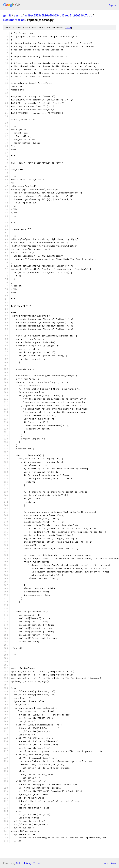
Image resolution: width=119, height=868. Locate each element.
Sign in (112, 5)
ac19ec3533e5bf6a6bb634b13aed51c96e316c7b (56, 15)
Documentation (14, 20)
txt (106, 863)
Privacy (28, 863)
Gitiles (19, 863)
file (68, 27)
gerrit (7, 15)
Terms (37, 863)
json (113, 863)
